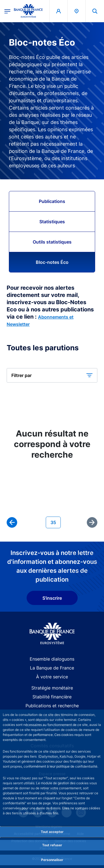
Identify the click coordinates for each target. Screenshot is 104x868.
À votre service (52, 677)
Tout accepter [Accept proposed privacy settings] (52, 832)
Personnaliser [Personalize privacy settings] (52, 860)
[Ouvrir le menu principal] (7, 11)
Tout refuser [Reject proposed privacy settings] (52, 845)
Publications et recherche (52, 706)
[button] (52, 375)
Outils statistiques (52, 242)
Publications (52, 201)
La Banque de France (52, 668)
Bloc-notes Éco (52, 262)
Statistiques (52, 222)
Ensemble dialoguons (52, 659)
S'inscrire (52, 598)
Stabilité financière (52, 697)
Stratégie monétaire (52, 688)
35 (55, 522)
